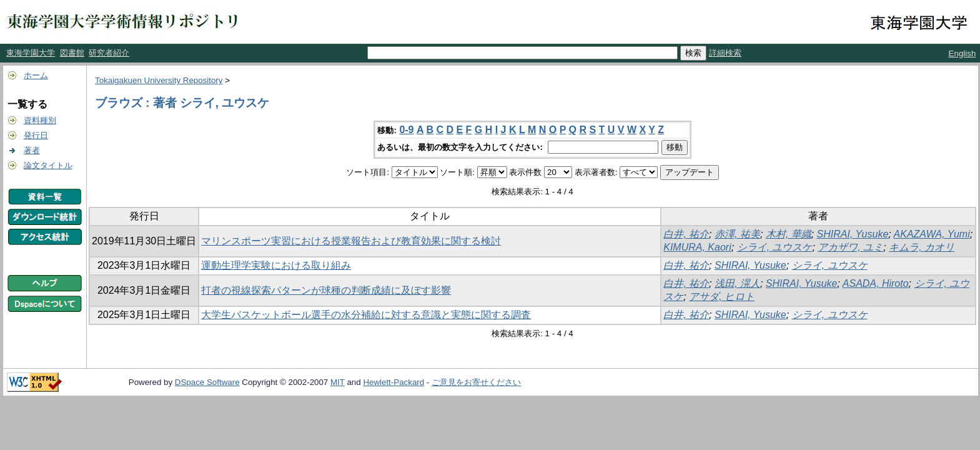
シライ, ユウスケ (775, 247)
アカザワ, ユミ (850, 247)
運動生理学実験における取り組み (276, 265)
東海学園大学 (31, 53)
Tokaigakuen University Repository (159, 80)
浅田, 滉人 (737, 283)
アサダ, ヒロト (722, 297)
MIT (338, 382)
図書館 (72, 53)
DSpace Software (207, 382)
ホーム (36, 75)
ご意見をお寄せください (476, 382)
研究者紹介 (109, 53)
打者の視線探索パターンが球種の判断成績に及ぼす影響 (326, 290)
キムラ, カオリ (922, 247)
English (963, 53)
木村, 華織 (789, 234)
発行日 (36, 135)
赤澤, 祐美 (737, 234)
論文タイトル (48, 165)
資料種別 (40, 120)
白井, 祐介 (686, 234)
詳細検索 (725, 53)
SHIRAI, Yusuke (853, 234)
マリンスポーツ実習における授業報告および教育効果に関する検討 (351, 241)
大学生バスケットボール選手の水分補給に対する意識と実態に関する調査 (366, 315)
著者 (32, 150)
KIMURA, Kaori (697, 247)
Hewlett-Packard (393, 382)
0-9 (406, 130)
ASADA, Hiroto (876, 283)
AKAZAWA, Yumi (932, 234)
